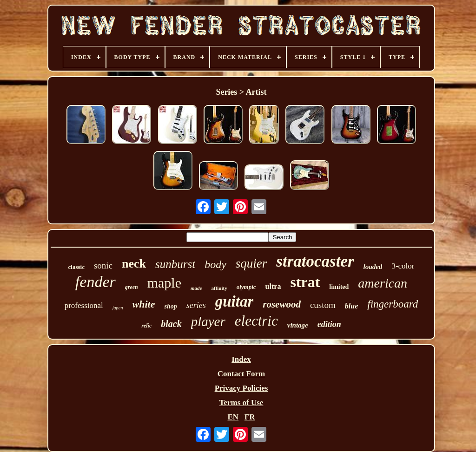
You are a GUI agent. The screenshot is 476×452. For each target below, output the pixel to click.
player (208, 321)
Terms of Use (241, 403)
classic (76, 267)
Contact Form (241, 374)
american (383, 283)
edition (329, 324)
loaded (373, 267)
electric (256, 321)
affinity (219, 288)
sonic (103, 265)
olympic (246, 287)
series (196, 305)
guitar (235, 301)
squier (251, 263)
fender (96, 282)
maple (164, 283)
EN (233, 417)
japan (118, 308)
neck (134, 264)
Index (241, 359)
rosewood (282, 304)
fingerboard (393, 304)
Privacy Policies (241, 388)
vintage (298, 325)
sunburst (175, 264)
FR (250, 417)
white (144, 304)
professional (84, 305)
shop (170, 306)
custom (323, 305)
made (196, 288)
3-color (403, 266)
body (215, 264)
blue (351, 306)
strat (305, 282)
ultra (273, 286)
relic (146, 326)
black (171, 324)
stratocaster (315, 261)
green (132, 287)
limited (339, 287)
